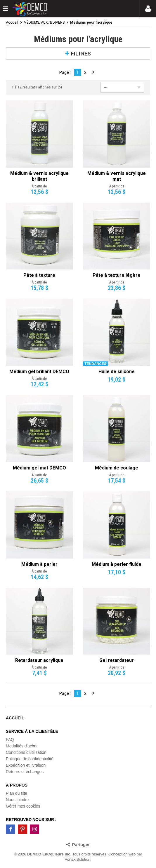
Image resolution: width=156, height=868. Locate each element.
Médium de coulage (117, 468)
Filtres (81, 54)
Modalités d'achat (22, 746)
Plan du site (17, 793)
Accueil (12, 22)
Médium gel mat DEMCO (39, 468)
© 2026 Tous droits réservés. (60, 854)
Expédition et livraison (26, 765)
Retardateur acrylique (39, 660)
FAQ (10, 740)
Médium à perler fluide (117, 564)
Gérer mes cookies (23, 806)
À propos (17, 785)
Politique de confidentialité (30, 759)
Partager (81, 844)
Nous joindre (17, 800)
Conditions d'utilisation (26, 752)
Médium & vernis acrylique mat (117, 176)
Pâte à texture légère (117, 275)
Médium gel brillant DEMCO (39, 372)
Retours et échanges (25, 772)
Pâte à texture (39, 275)
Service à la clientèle (32, 731)
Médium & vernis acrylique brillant (39, 176)
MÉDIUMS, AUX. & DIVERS (44, 22)
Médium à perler (39, 564)
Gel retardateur (117, 660)
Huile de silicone (117, 372)
